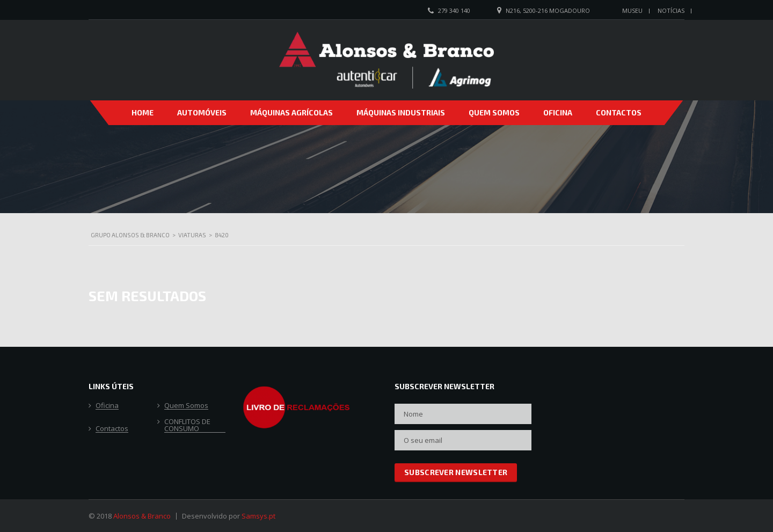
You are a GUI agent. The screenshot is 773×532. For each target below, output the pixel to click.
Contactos (619, 112)
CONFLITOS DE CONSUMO (187, 425)
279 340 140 (454, 10)
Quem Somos (494, 112)
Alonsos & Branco (142, 516)
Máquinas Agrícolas (291, 112)
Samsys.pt (258, 516)
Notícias (671, 10)
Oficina (558, 112)
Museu (632, 10)
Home (143, 112)
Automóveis (202, 112)
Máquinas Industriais (401, 112)
